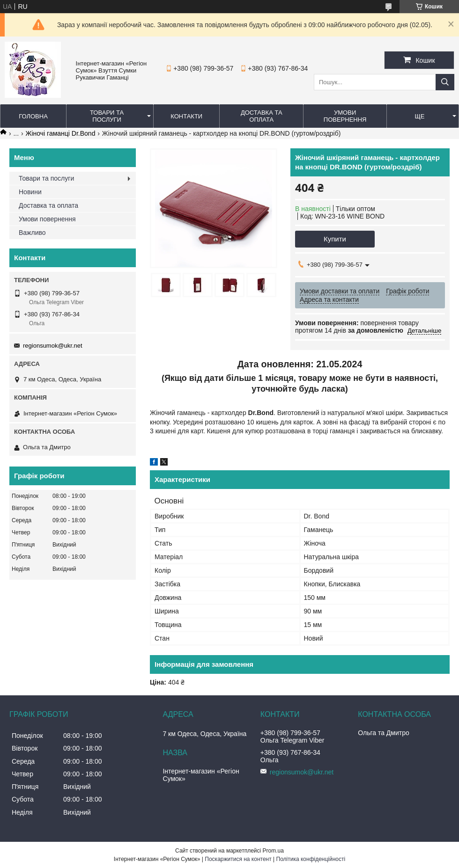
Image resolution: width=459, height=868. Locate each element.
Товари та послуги (107, 116)
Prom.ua (273, 851)
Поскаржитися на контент (238, 859)
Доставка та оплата (262, 116)
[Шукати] (445, 82)
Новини (30, 192)
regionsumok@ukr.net (53, 346)
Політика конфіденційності (311, 859)
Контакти (186, 116)
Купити (335, 239)
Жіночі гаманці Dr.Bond (61, 133)
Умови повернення (345, 116)
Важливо (32, 233)
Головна (33, 116)
